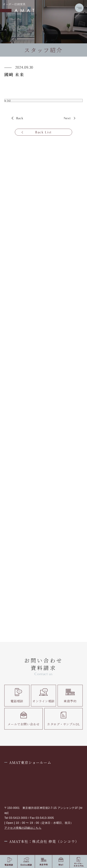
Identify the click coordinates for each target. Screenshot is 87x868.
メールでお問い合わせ (24, 719)
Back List (43, 132)
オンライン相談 (43, 696)
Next (67, 118)
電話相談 (17, 696)
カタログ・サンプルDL (63, 719)
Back (20, 118)
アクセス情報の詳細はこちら (23, 828)
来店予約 (70, 696)
